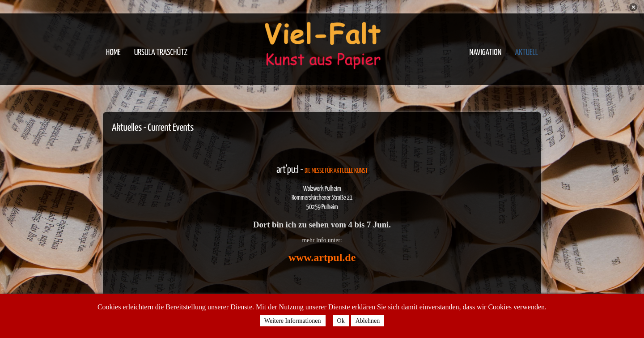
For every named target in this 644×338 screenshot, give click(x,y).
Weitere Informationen (293, 321)
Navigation (485, 53)
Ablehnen (368, 321)
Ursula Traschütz (161, 53)
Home (113, 53)
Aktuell (527, 53)
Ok (341, 321)
